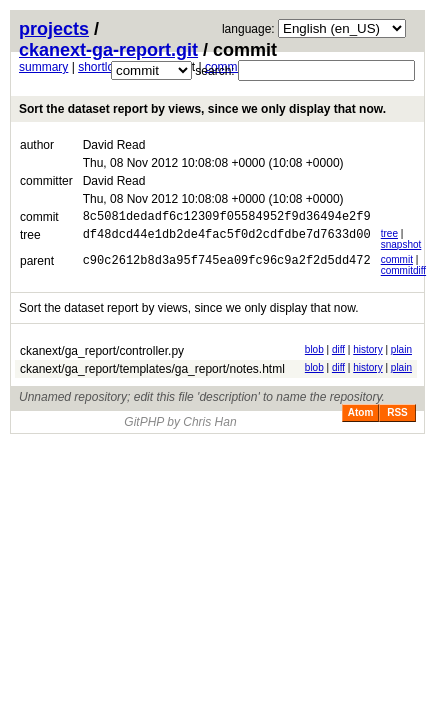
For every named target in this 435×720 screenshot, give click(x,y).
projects (54, 29)
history (367, 352)
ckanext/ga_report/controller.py (102, 354)
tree (389, 236)
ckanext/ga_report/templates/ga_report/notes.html (152, 372)
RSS (397, 415)
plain (401, 352)
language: (248, 29)
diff (338, 352)
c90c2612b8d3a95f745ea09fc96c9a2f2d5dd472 (227, 265)
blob (314, 352)
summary (43, 67)
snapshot (401, 247)
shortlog (99, 67)
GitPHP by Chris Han (180, 425)
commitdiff (403, 273)
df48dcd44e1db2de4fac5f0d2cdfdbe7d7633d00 (227, 239)
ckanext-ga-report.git (108, 50)
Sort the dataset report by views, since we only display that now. (202, 109)
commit (397, 262)
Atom (361, 415)
